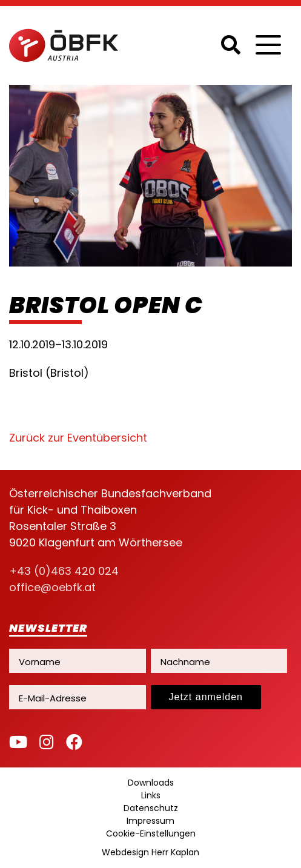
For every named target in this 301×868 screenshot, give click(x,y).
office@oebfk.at (52, 587)
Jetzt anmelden (206, 697)
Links (151, 795)
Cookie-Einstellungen (151, 833)
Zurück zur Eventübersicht (78, 438)
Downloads (151, 783)
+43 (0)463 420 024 (64, 571)
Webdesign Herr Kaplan (150, 852)
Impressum (150, 821)
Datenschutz (151, 808)
